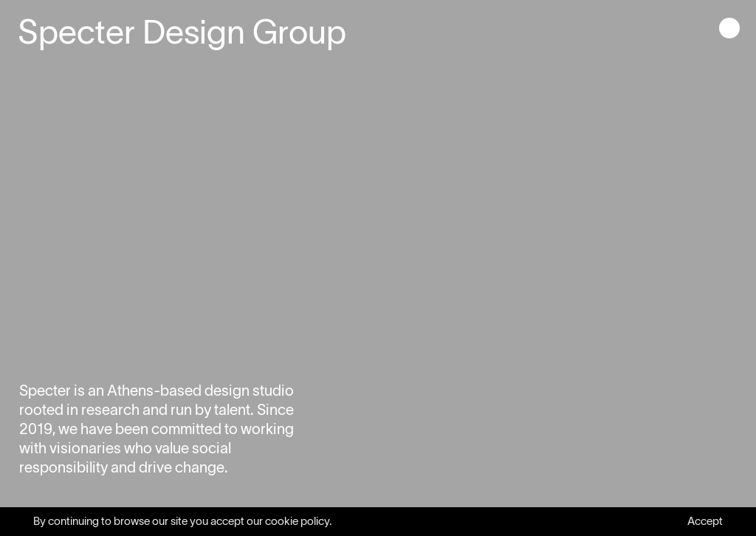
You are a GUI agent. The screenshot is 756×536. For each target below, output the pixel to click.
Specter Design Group (182, 32)
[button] (729, 30)
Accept (705, 521)
